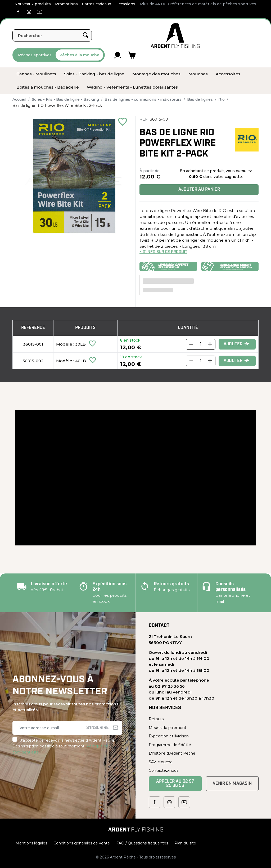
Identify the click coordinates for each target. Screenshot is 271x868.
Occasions (125, 4)
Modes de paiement (168, 728)
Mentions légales (31, 843)
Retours (156, 719)
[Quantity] (201, 344)
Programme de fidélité (170, 745)
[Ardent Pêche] (175, 36)
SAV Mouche (161, 762)
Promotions (66, 4)
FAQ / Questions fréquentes (142, 843)
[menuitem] (36, 74)
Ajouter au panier (199, 190)
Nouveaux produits (33, 4)
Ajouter (237, 344)
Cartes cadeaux (97, 4)
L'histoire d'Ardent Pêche (172, 753)
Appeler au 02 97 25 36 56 (175, 784)
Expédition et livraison (169, 736)
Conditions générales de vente (82, 843)
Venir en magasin (232, 784)
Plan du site (185, 843)
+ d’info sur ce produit (163, 252)
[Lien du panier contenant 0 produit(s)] (132, 55)
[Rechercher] (52, 35)
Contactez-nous (164, 770)
